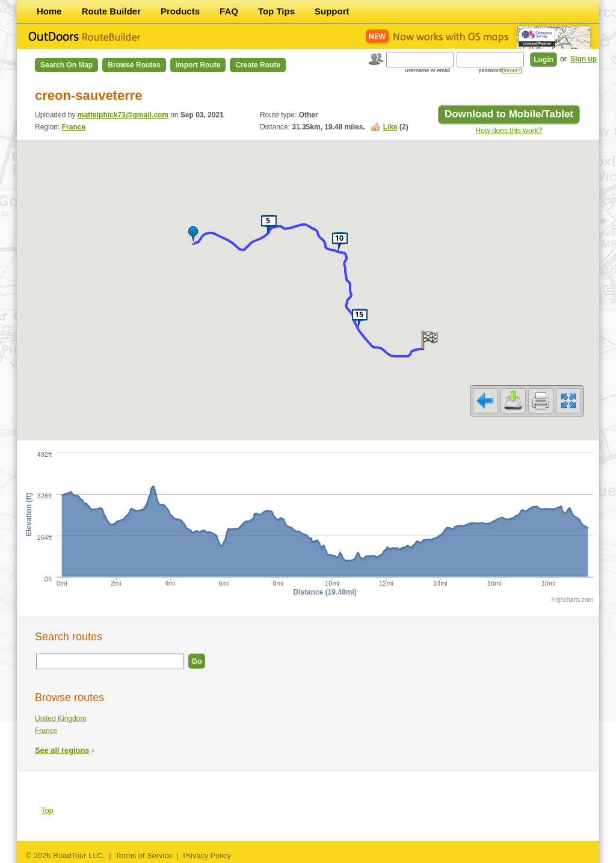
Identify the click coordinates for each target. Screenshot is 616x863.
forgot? (512, 70)
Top (47, 810)
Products (180, 11)
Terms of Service (143, 855)
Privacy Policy (207, 855)
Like (390, 127)
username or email (427, 70)
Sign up (584, 59)
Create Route (258, 65)
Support (332, 11)
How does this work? (509, 131)
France (74, 127)
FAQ (229, 11)
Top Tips (276, 11)
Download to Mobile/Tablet (509, 114)
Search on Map (66, 65)
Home (49, 11)
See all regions (62, 750)
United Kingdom (60, 719)
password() (500, 70)
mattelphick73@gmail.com (123, 115)
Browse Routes (134, 65)
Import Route (198, 65)
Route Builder (111, 11)
